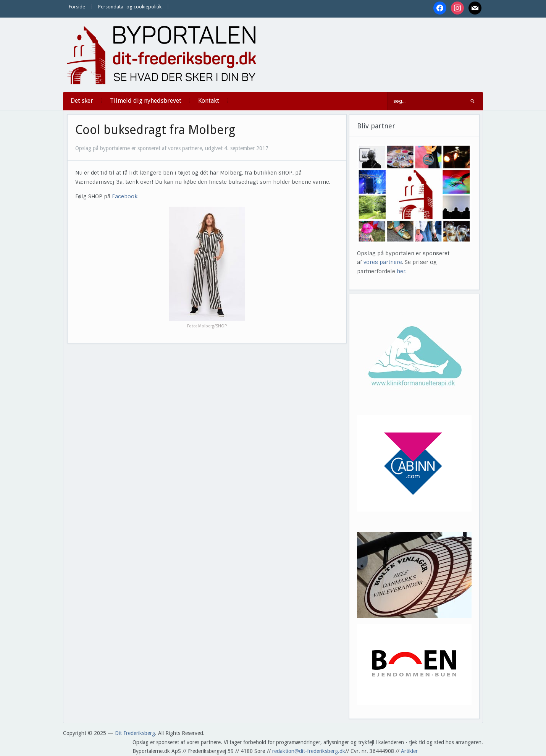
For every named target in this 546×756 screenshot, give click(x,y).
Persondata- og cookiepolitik (130, 7)
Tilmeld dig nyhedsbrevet (146, 101)
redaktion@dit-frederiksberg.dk (309, 751)
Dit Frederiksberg (135, 733)
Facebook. (125, 196)
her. (402, 271)
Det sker (82, 101)
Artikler (409, 751)
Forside (77, 7)
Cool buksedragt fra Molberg (155, 130)
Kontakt (209, 101)
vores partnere (383, 262)
